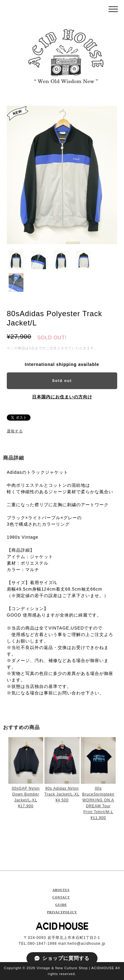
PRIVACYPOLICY (62, 912)
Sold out (62, 381)
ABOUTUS (61, 890)
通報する (15, 431)
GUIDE (61, 905)
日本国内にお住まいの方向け (62, 397)
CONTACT (61, 897)
